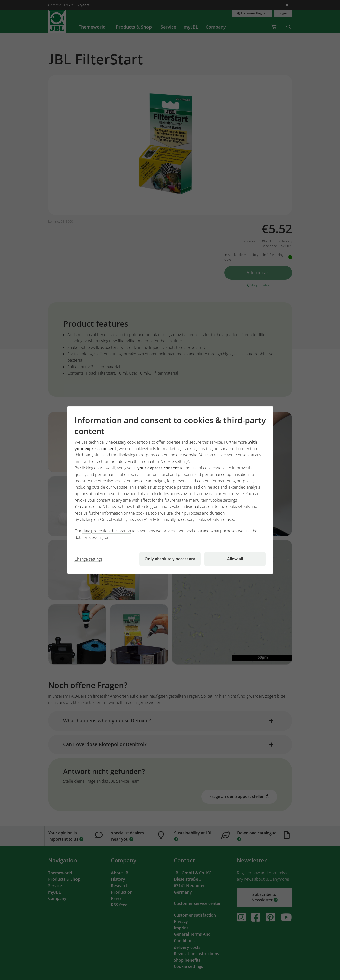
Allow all (235, 559)
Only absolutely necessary (170, 559)
